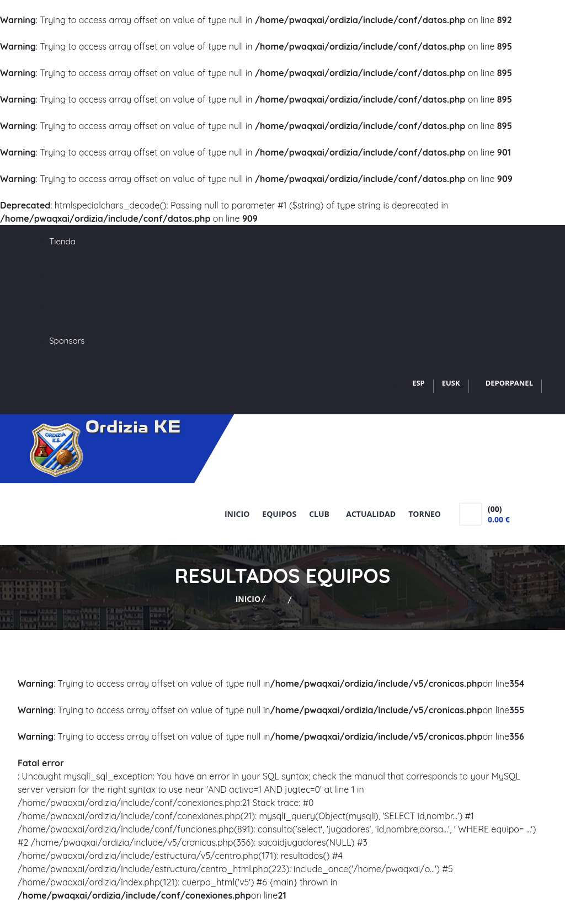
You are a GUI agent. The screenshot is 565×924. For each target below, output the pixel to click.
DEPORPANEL (509, 383)
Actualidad (371, 514)
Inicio (237, 514)
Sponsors (67, 341)
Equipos (279, 514)
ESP (419, 383)
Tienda (62, 241)
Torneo (425, 514)
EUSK (451, 383)
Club (321, 514)
